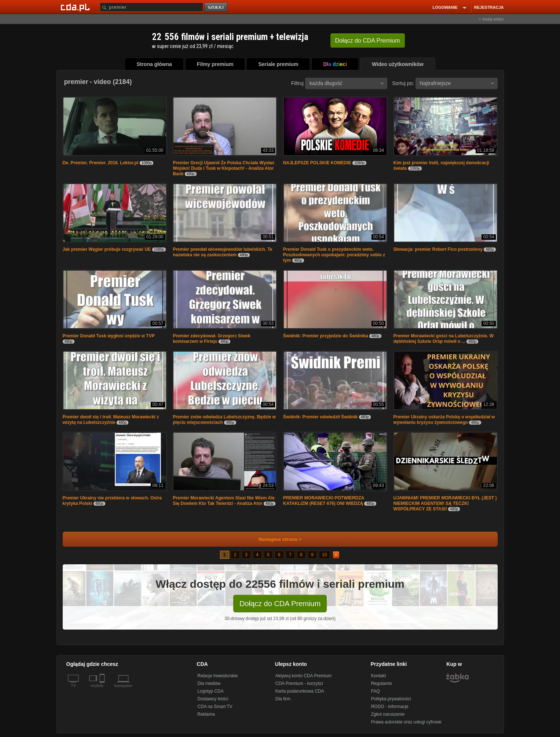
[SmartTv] (103, 690)
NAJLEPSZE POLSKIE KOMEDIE (317, 163)
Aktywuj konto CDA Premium (303, 676)
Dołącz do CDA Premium (280, 604)
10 (324, 555)
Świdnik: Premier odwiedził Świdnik (320, 417)
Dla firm (283, 699)
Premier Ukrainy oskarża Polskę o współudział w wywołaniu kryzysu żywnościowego (444, 420)
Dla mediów (209, 683)
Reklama (206, 714)
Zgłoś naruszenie (388, 714)
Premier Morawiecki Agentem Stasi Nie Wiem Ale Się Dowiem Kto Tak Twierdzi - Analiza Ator (224, 501)
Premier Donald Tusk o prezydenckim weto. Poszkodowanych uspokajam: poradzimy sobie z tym (334, 255)
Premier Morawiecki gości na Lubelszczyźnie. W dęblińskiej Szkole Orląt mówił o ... (444, 339)
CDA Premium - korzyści (299, 683)
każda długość (347, 83)
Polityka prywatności (391, 699)
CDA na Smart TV (215, 707)
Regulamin (382, 683)
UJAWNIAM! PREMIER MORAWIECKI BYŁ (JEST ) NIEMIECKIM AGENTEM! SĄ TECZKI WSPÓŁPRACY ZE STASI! (445, 503)
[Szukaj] (151, 7)
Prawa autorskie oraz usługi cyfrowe (406, 722)
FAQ (376, 691)
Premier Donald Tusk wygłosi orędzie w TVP (109, 336)
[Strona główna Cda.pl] (76, 7)
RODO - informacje (390, 707)
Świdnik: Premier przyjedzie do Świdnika (326, 336)
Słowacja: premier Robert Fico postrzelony (438, 249)
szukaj (216, 8)
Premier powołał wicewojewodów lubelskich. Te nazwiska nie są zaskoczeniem (222, 252)
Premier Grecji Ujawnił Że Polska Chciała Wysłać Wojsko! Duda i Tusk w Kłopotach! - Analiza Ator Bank (224, 168)
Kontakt (379, 676)
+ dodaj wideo (491, 19)
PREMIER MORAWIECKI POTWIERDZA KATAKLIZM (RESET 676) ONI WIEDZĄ (324, 501)
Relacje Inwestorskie (217, 676)
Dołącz (368, 41)
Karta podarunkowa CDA (300, 691)
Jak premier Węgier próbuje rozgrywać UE (107, 249)
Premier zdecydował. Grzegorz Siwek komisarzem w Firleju (211, 339)
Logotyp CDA (210, 691)
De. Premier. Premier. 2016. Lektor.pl (101, 163)
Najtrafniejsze (457, 83)
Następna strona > (275, 539)
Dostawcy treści (213, 699)
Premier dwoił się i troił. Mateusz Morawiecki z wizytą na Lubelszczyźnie (111, 420)
